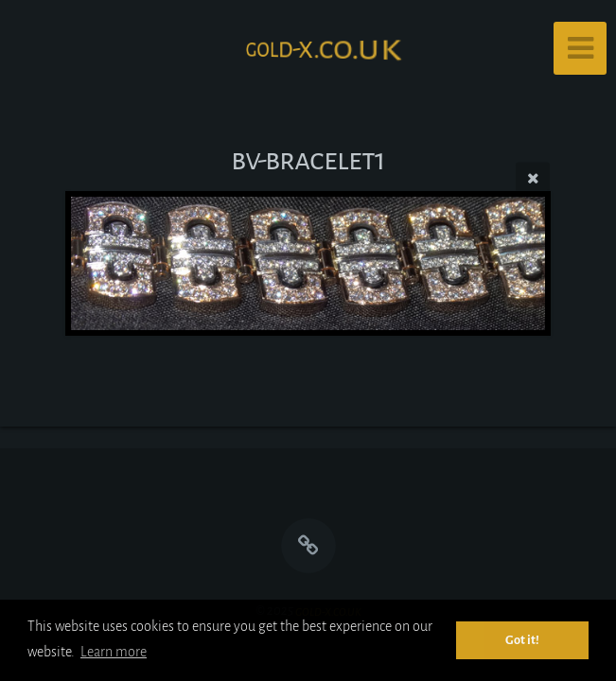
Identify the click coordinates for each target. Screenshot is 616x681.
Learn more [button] (114, 652)
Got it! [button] (522, 640)
